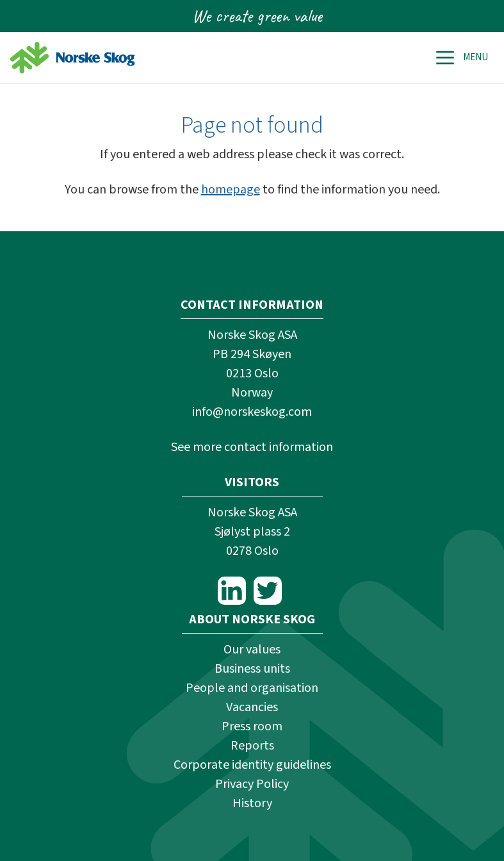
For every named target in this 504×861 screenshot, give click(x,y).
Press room (252, 726)
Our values (252, 650)
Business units (252, 669)
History (252, 803)
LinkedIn (232, 591)
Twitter (268, 591)
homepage (231, 190)
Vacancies (252, 707)
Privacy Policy (252, 784)
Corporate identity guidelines (252, 765)
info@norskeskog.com (252, 412)
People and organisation (252, 688)
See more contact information (252, 447)
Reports (252, 746)
